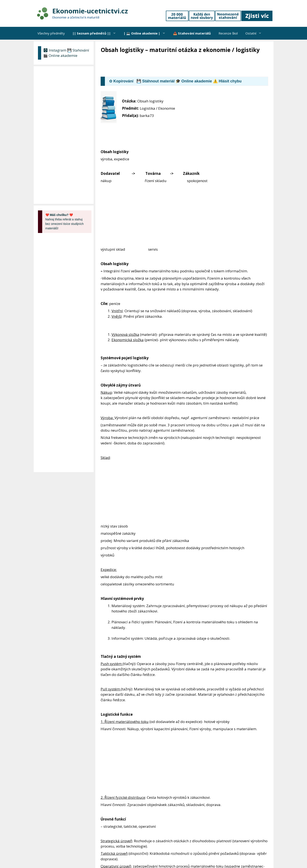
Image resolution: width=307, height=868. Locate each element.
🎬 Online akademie (60, 55)
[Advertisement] (178, 65)
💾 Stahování (78, 50)
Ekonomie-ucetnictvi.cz (90, 11)
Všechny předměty (51, 33)
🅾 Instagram (55, 50)
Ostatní (255, 33)
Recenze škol (228, 33)
